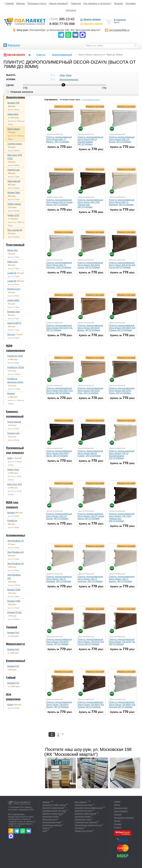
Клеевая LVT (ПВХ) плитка (54, 805)
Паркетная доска (50, 819)
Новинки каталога (20, 92)
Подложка (79, 828)
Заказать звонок (91, 24)
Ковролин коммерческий (85, 814)
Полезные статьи (37, 3)
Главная (9, 3)
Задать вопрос (90, 20)
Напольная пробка (50, 816)
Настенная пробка (83, 816)
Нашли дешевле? (58, 3)
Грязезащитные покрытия (86, 822)
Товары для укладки (84, 831)
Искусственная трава (52, 822)
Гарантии (76, 3)
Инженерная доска (83, 819)
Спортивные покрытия (52, 825)
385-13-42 (62, 19)
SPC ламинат (81, 802)
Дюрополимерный (69, 80)
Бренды (21, 3)
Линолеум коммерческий (53, 808)
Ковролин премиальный (53, 814)
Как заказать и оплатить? (97, 3)
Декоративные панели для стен (88, 825)
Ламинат (46, 802)
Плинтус (46, 828)
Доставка (130, 3)
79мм (62, 75)
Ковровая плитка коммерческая (89, 808)
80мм (69, 75)
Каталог (12, 45)
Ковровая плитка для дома (54, 811)
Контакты (71, 10)
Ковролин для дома (83, 811)
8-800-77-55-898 (62, 24)
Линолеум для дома (83, 805)
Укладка (118, 3)
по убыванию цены (91, 100)
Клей (45, 831)
